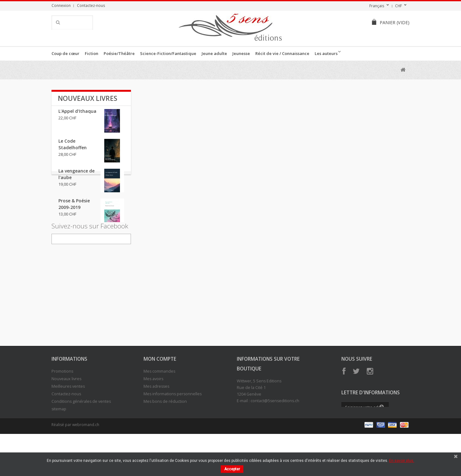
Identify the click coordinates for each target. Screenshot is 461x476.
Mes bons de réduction (165, 435)
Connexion (61, 5)
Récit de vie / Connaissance (282, 53)
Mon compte (160, 393)
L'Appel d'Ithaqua (77, 115)
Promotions (62, 405)
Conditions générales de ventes (81, 435)
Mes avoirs (153, 413)
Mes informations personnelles (173, 428)
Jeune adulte (214, 53)
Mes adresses (156, 420)
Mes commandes (159, 405)
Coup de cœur (65, 53)
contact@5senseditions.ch (275, 435)
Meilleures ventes (68, 420)
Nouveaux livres (87, 98)
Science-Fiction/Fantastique (168, 53)
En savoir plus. (402, 461)
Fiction (92, 53)
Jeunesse (241, 53)
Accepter (232, 469)
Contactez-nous (91, 5)
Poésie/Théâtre (119, 53)
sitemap (59, 443)
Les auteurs (326, 53)
